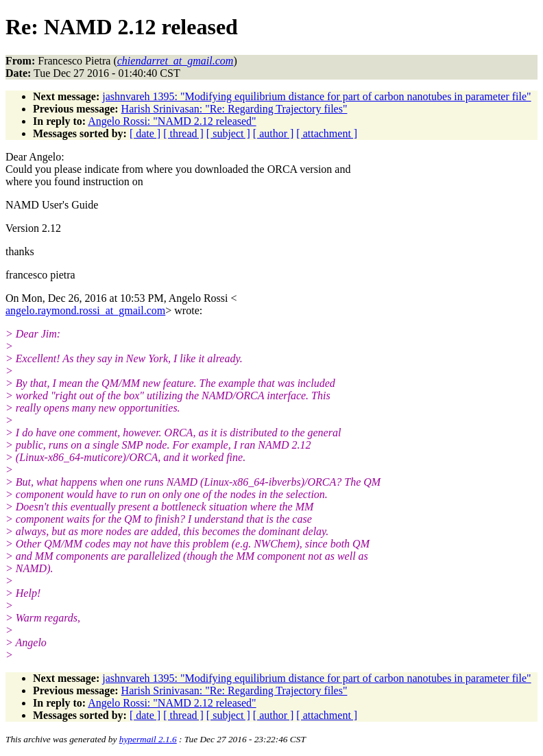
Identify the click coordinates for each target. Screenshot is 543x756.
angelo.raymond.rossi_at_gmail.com (85, 310)
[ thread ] (183, 133)
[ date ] (145, 133)
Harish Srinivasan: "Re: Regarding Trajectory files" (234, 109)
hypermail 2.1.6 (148, 739)
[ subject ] (228, 133)
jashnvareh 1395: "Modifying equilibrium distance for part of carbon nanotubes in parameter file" (316, 96)
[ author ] (274, 133)
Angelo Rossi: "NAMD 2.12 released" (172, 121)
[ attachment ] (327, 133)
